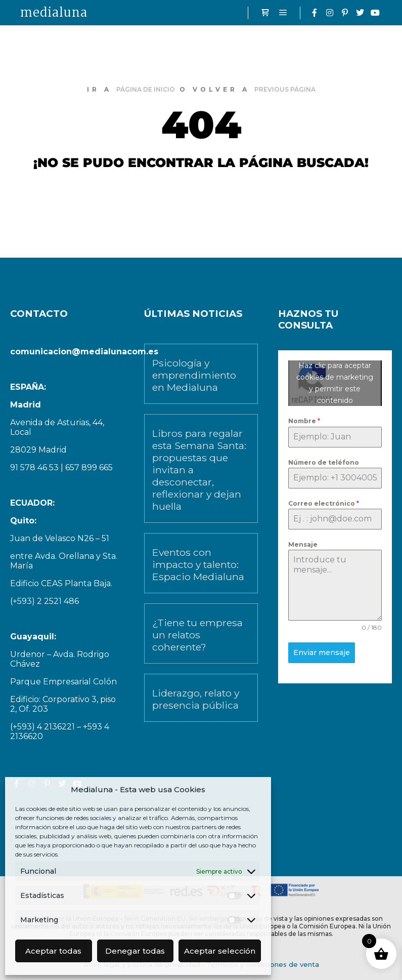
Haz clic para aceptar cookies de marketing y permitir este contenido (335, 383)
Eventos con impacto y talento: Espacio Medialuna (198, 564)
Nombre (304, 421)
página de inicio (146, 89)
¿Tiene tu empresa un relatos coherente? (197, 635)
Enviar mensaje (322, 652)
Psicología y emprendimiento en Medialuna (194, 375)
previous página (285, 89)
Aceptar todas (53, 951)
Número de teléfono (324, 462)
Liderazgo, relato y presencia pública (196, 699)
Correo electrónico (324, 503)
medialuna (54, 12)
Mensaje (303, 544)
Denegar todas (135, 951)
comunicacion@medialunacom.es (84, 352)
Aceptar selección (220, 951)
